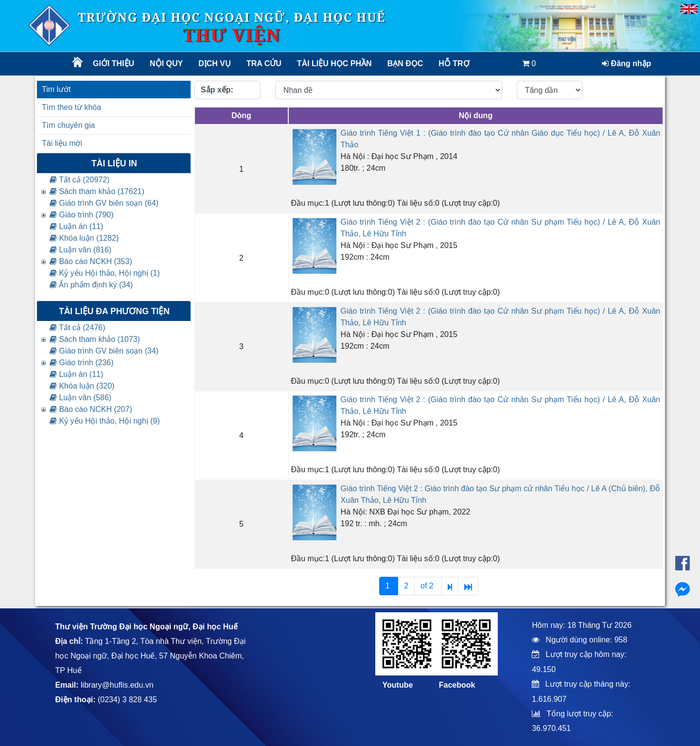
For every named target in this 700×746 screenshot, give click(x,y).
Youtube (398, 685)
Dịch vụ (215, 63)
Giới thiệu (114, 63)
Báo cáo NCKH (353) (91, 261)
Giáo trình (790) (82, 215)
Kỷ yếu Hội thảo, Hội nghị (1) (105, 273)
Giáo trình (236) (82, 363)
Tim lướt (56, 89)
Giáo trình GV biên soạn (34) (104, 351)
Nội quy (166, 63)
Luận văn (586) (80, 398)
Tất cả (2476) (78, 328)
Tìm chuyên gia (68, 125)
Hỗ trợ (454, 63)
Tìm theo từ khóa (71, 107)
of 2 (428, 586)
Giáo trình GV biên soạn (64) (104, 203)
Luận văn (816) (80, 250)
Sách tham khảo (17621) (97, 191)
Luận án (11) (76, 226)
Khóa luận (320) (82, 386)
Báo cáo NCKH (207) (91, 409)
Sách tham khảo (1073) (95, 339)
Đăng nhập (626, 63)
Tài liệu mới (62, 143)
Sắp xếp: (217, 90)
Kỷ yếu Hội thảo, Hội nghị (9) (105, 421)
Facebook (457, 685)
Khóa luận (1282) (84, 238)
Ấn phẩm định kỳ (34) (91, 285)
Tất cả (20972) (79, 180)
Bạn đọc (405, 63)
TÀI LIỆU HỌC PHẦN (334, 63)
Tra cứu (264, 63)
